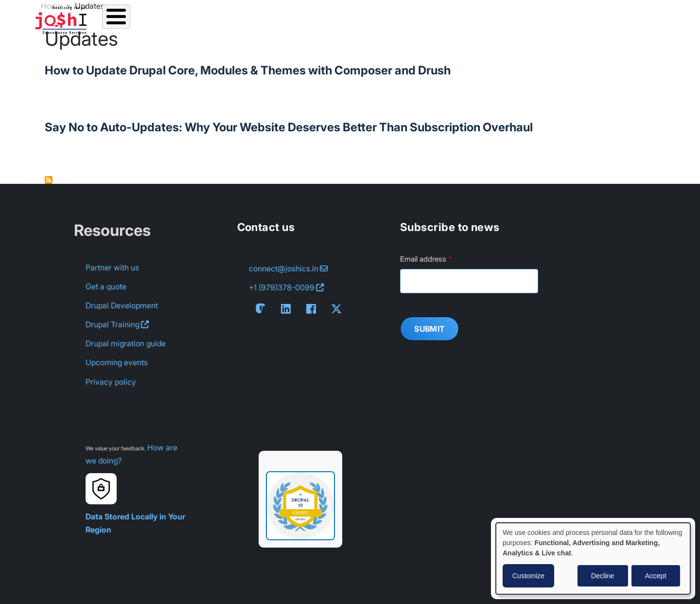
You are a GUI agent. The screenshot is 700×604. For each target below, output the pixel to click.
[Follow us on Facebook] (313, 309)
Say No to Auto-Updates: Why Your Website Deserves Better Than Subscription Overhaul (289, 127)
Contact (492, 18)
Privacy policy (111, 382)
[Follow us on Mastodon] (262, 308)
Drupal (117, 324)
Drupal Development (122, 305)
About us (382, 18)
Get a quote (106, 286)
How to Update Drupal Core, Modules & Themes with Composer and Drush (248, 70)
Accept (656, 576)
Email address (423, 259)
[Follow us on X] (338, 309)
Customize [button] (528, 576)
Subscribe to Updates (49, 180)
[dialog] (593, 559)
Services (157, 18)
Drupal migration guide (126, 343)
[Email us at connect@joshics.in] (288, 269)
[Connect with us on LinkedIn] (288, 309)
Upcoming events (117, 362)
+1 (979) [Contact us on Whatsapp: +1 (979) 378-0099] (286, 288)
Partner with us (112, 267)
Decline (603, 576)
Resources (269, 18)
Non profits (606, 18)
